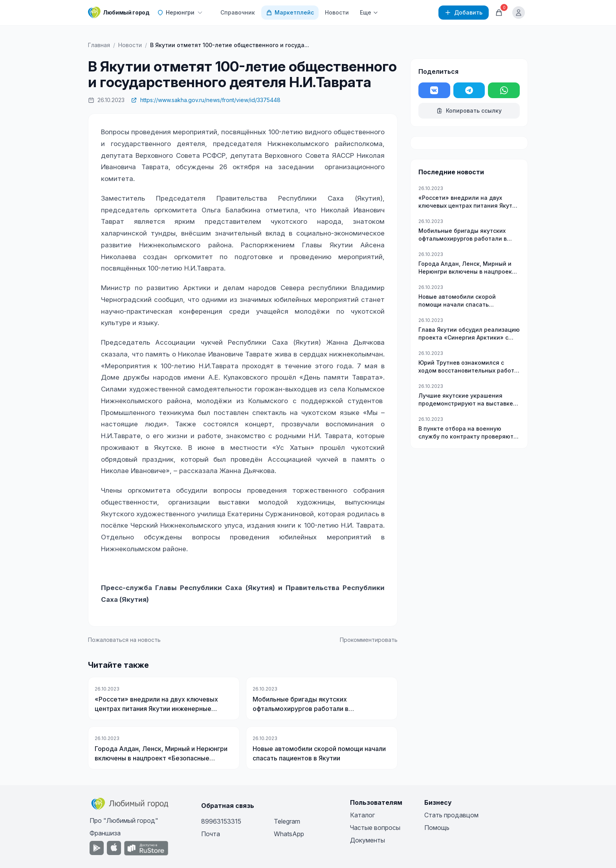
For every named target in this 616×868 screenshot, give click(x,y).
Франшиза (105, 833)
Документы (368, 840)
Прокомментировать (369, 640)
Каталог (362, 815)
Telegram (287, 821)
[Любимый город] (119, 13)
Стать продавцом (451, 815)
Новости (337, 12)
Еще (369, 12)
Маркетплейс (290, 12)
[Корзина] (499, 13)
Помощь (437, 828)
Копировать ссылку (469, 111)
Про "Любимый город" (124, 820)
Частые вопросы (375, 828)
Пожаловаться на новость (124, 640)
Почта (211, 834)
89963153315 (221, 821)
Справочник (238, 12)
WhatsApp (289, 834)
